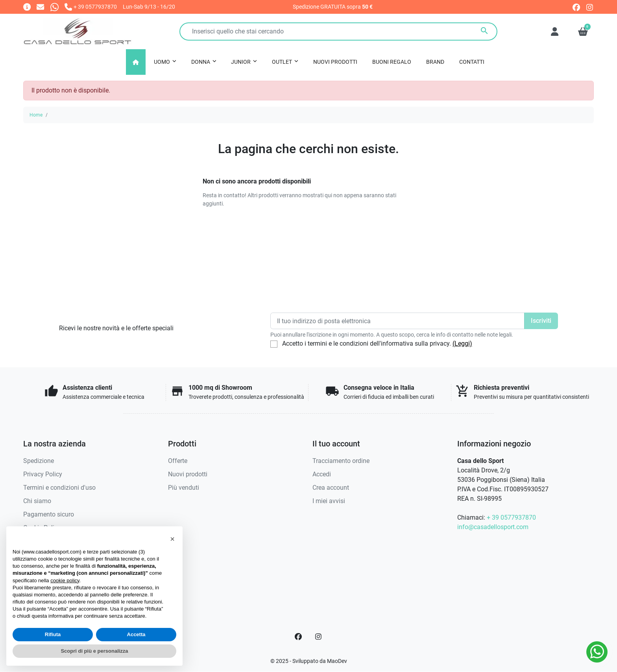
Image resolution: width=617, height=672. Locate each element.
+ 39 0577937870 (511, 517)
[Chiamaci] (91, 6)
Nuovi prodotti (188, 474)
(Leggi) (462, 343)
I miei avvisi (329, 501)
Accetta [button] (136, 634)
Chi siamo (37, 501)
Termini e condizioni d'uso (59, 488)
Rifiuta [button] (53, 634)
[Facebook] (298, 637)
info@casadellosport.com (493, 527)
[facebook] (576, 6)
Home (36, 115)
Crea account (331, 488)
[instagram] (590, 6)
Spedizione (39, 461)
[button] (583, 31)
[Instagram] (319, 637)
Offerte (178, 461)
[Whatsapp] (54, 6)
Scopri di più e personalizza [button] (94, 651)
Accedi (322, 474)
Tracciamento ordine (341, 461)
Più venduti (184, 488)
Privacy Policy (43, 474)
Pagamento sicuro (49, 514)
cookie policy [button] (65, 580)
